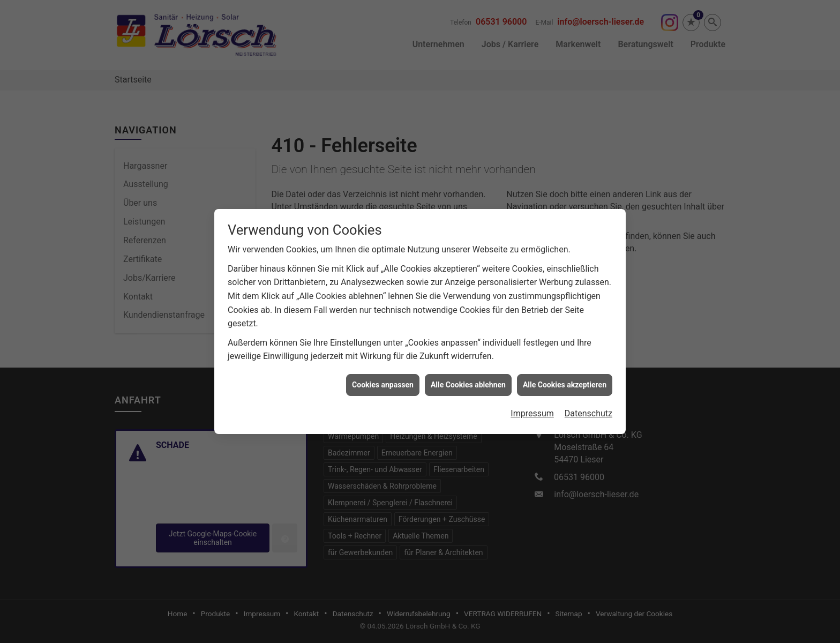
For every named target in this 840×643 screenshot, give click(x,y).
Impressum (532, 401)
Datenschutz (588, 401)
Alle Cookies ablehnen (468, 372)
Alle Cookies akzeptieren (565, 372)
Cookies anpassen (383, 372)
